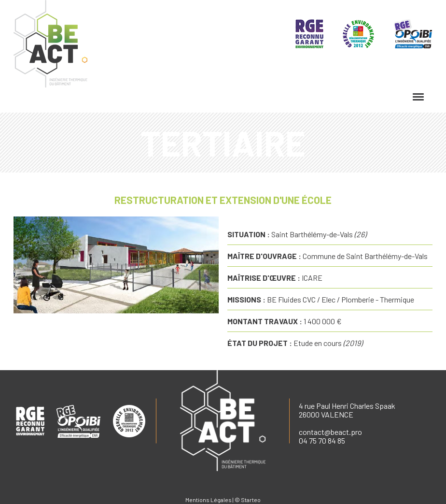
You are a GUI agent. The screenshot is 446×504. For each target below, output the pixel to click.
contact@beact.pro (330, 432)
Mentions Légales (209, 500)
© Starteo (248, 500)
